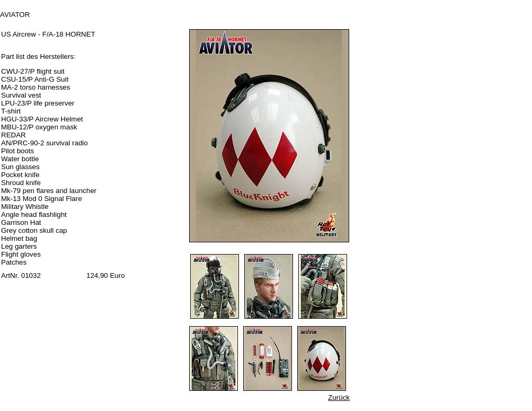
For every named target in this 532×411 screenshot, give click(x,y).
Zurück (339, 397)
